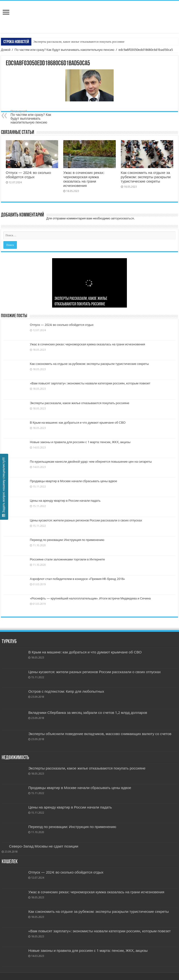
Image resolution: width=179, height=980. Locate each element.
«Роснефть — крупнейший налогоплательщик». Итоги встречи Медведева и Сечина (90, 598)
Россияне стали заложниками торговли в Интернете (67, 559)
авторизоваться (122, 218)
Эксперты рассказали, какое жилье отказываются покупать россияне (79, 42)
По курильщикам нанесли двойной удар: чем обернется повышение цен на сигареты (91, 462)
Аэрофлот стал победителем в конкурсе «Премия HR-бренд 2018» (77, 579)
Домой (6, 50)
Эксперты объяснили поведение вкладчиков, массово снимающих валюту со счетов (100, 734)
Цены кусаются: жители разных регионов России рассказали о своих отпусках (86, 520)
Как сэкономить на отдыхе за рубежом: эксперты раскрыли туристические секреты (146, 177)
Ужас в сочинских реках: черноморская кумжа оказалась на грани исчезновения (84, 179)
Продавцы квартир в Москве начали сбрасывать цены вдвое (74, 481)
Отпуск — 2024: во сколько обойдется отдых (28, 175)
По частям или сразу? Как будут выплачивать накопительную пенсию (64, 50)
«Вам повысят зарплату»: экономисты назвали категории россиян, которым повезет (90, 383)
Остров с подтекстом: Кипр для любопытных (66, 691)
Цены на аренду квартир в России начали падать (65, 501)
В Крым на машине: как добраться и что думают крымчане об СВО (78, 423)
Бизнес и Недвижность (89, 11)
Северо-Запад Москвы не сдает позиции (44, 846)
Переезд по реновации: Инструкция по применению (67, 540)
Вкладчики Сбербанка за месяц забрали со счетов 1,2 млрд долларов (88, 713)
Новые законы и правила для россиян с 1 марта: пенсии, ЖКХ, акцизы (80, 442)
